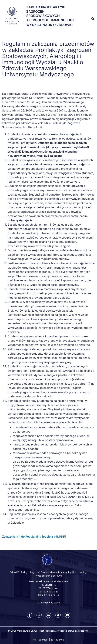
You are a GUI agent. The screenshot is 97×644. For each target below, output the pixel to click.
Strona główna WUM (49, 603)
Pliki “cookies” (40, 640)
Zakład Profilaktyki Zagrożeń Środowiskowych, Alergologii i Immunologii (50, 14)
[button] (89, 11)
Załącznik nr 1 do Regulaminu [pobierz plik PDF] (34, 537)
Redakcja (59, 640)
